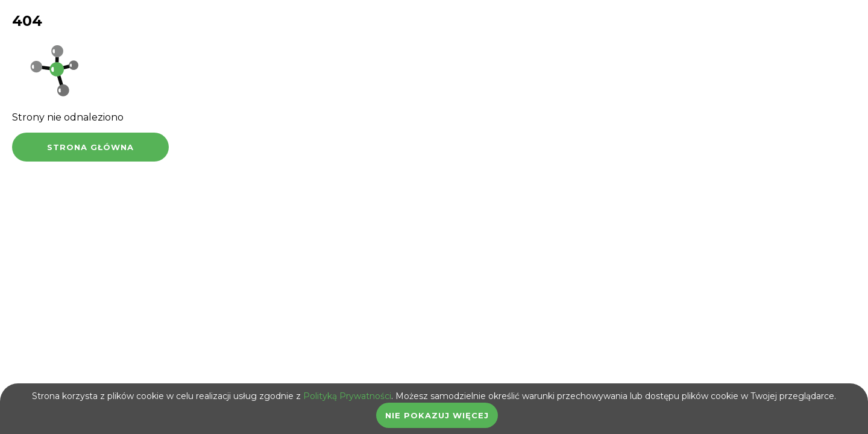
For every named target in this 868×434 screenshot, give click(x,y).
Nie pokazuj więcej (437, 415)
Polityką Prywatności (347, 396)
